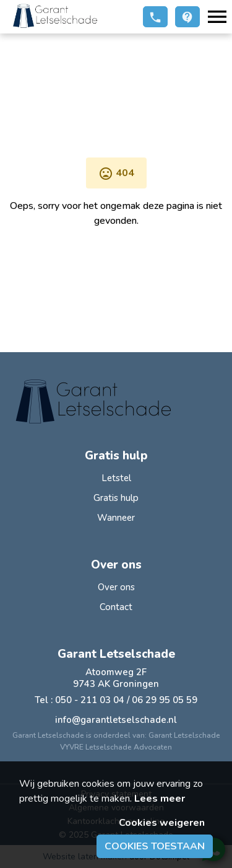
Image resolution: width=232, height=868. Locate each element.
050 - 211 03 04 (90, 700)
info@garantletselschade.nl (116, 720)
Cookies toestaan (155, 846)
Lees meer (160, 799)
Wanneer (116, 518)
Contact (116, 607)
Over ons (116, 587)
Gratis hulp (116, 498)
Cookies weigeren (162, 823)
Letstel (116, 478)
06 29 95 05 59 (165, 700)
